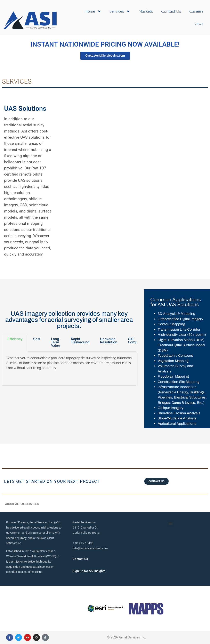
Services (120, 11)
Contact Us (171, 11)
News (198, 23)
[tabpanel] (69, 369)
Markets (146, 11)
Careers (196, 11)
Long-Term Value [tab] (56, 342)
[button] (171, 523)
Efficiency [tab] (15, 339)
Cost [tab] (37, 339)
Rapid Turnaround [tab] (80, 341)
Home (93, 11)
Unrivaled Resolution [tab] (109, 341)
